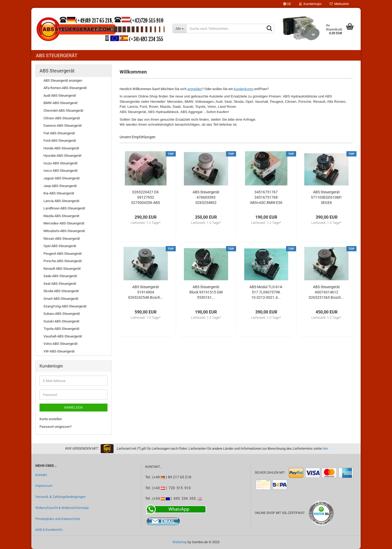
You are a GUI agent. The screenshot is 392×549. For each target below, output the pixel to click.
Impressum (44, 486)
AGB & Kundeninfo (49, 530)
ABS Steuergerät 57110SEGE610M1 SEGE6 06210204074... (326, 198)
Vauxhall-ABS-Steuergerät (63, 336)
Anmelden (73, 408)
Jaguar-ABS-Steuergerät (62, 178)
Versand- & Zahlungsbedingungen (60, 497)
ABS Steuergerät (57, 55)
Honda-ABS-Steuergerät (61, 148)
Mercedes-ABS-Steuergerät (64, 223)
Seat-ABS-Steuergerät (60, 284)
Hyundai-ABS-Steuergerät (62, 156)
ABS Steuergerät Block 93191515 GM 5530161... (206, 292)
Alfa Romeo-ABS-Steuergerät (65, 88)
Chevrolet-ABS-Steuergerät (63, 111)
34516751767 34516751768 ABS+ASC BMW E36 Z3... (266, 198)
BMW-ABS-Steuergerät (60, 103)
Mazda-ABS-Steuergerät (61, 216)
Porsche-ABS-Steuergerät (63, 261)
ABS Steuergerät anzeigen (63, 80)
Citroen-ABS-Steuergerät (62, 118)
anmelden (195, 89)
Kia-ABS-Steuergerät (59, 193)
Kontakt (41, 475)
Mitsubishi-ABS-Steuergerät (64, 231)
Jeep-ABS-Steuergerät (60, 186)
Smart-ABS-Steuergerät (61, 299)
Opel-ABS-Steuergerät (60, 246)
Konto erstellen (51, 419)
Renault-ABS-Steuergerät (62, 269)
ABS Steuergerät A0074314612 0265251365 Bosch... (326, 292)
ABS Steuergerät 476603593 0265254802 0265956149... (206, 198)
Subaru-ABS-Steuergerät (62, 314)
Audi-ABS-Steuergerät (60, 95)
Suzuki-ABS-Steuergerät (61, 321)
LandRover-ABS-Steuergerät (64, 208)
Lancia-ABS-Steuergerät (61, 201)
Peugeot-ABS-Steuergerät (63, 254)
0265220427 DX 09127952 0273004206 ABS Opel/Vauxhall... (146, 198)
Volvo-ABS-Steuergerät (60, 344)
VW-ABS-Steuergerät (59, 351)
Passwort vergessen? (56, 427)
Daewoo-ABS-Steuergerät (63, 126)
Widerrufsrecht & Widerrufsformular (62, 508)
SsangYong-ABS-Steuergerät (65, 306)
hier (325, 448)
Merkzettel (339, 4)
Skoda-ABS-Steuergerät (61, 291)
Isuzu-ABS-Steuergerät (60, 163)
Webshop (180, 542)
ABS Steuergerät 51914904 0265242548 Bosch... (146, 292)
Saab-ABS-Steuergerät (60, 276)
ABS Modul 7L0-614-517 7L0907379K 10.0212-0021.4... (266, 292)
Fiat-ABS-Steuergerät (59, 133)
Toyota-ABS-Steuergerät (61, 329)
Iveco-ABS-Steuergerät (60, 171)
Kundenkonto (244, 89)
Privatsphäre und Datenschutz (58, 519)
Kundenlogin (310, 4)
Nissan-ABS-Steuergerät (62, 239)
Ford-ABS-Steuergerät (60, 141)
